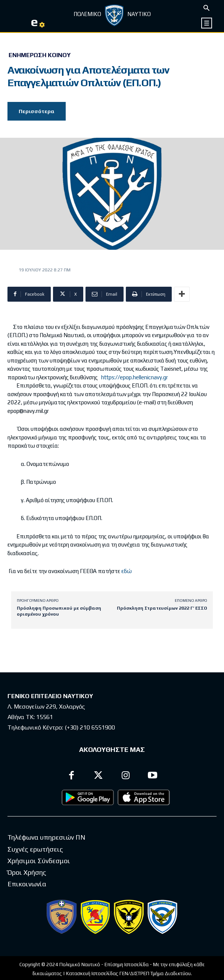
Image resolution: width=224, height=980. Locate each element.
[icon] (207, 23)
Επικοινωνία (27, 884)
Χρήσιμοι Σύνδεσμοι (39, 861)
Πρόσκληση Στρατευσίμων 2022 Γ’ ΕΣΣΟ (162, 608)
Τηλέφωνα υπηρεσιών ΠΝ (46, 837)
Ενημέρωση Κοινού (40, 55)
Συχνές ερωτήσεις (35, 849)
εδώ (127, 571)
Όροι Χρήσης (27, 872)
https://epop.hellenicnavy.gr (135, 377)
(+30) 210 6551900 (90, 727)
